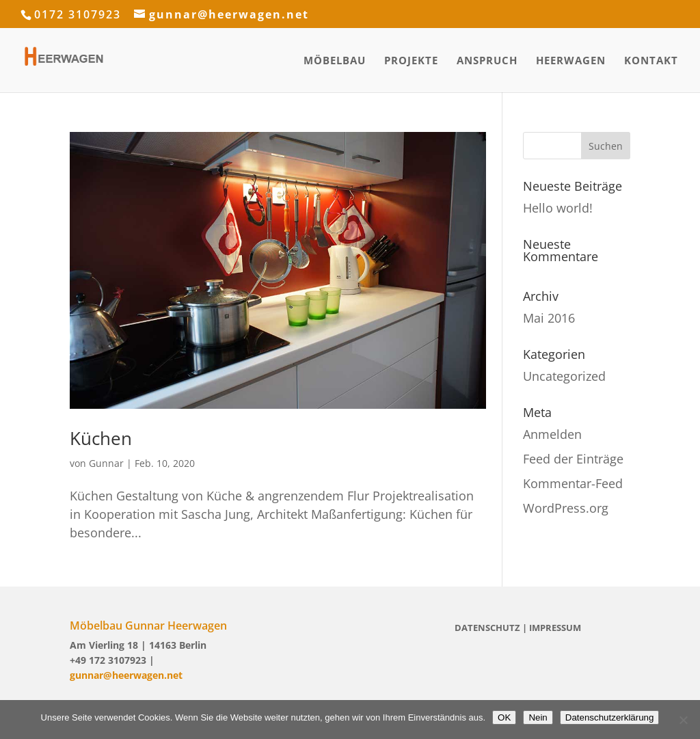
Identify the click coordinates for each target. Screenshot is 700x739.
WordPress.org (566, 508)
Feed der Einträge (573, 459)
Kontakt (651, 61)
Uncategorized (564, 376)
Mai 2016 (549, 318)
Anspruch (487, 61)
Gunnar (106, 463)
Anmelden (552, 434)
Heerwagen (571, 61)
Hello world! (558, 208)
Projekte (411, 61)
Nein (538, 717)
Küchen (101, 438)
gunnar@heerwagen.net (126, 675)
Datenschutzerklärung (610, 717)
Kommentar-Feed (573, 483)
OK (504, 717)
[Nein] (683, 720)
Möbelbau (335, 61)
